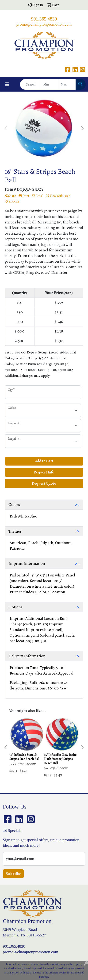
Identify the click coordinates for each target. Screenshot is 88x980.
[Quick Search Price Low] (50, 84)
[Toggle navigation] (7, 84)
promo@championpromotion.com (44, 24)
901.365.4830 (44, 19)
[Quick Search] (31, 84)
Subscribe (13, 874)
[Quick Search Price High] (67, 84)
